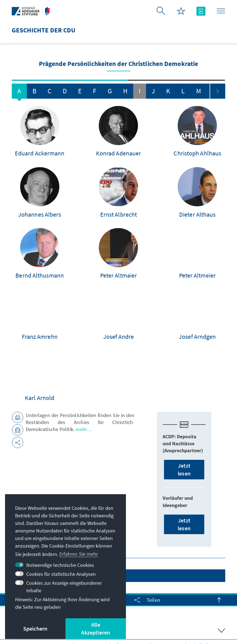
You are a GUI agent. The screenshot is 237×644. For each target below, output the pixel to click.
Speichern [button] (35, 628)
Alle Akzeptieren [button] (96, 628)
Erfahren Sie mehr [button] (79, 554)
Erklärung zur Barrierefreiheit (177, 600)
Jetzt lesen (184, 424)
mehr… (83, 384)
